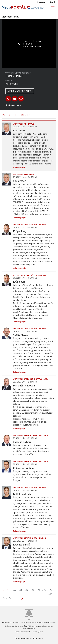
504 (38, 590)
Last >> (21, 598)
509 (11, 598)
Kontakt (53, 2)
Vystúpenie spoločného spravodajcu (31, 275)
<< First (5, 590)
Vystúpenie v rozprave (24, 124)
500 (14, 590)
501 (20, 590)
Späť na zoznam (13, 105)
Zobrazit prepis (19, 167)
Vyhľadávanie (42, 2)
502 (26, 590)
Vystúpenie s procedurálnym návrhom (31, 435)
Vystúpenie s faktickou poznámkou (29, 225)
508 (5, 598)
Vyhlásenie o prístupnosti (24, 638)
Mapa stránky (38, 638)
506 (50, 590)
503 (32, 590)
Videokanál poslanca (20, 91)
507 (50, 594)
